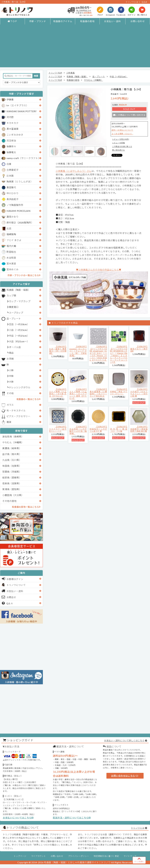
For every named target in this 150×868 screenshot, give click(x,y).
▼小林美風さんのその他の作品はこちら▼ (99, 270)
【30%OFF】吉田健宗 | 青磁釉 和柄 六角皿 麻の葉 (139, 429)
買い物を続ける (118, 150)
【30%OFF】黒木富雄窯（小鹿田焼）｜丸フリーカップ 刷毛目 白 (98, 393)
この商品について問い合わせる (129, 115)
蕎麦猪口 (14, 307)
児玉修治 (11, 140)
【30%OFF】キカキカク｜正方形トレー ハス (58, 429)
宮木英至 (11, 263)
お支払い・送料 (112, 21)
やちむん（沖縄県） (13, 442)
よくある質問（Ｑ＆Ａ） (122, 134)
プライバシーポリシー (78, 856)
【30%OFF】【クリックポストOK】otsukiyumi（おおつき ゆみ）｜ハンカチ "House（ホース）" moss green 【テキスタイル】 (98, 353)
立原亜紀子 (12, 170)
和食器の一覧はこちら (29, 399)
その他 (10, 393)
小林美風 (70, 73)
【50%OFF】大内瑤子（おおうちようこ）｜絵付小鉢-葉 (139, 393)
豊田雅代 (11, 187)
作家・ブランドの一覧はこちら (24, 275)
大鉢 (11, 382)
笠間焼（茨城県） (12, 472)
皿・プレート (14, 318)
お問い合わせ (138, 21)
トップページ (20, 856)
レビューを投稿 (118, 143)
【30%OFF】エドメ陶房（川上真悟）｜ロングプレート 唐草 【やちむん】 (78, 394)
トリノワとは (132, 2)
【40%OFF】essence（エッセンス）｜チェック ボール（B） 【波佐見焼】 (78, 351)
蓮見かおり (12, 217)
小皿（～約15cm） (19, 330)
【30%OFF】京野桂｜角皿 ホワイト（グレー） (119, 391)
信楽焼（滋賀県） (12, 483)
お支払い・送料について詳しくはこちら (124, 740)
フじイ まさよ (14, 240)
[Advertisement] (75, 47)
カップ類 (11, 295)
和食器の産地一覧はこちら (26, 507)
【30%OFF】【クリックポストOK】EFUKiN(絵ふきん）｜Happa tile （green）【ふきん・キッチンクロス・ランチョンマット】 (119, 354)
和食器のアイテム (63, 21)
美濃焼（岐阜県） (12, 448)
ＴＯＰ (12, 21)
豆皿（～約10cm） (19, 324)
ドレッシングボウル (20, 387)
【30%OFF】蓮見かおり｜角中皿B (139, 349)
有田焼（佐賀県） (12, 466)
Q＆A (144, 2)
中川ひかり (12, 193)
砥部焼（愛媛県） (12, 477)
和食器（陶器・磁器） (18, 290)
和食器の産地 (87, 21)
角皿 (11, 353)
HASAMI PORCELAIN (19, 211)
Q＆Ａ (7, 603)
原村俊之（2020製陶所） (20, 222)
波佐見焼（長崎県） (13, 436)
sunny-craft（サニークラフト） (23, 158)
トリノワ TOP (55, 73)
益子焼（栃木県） (12, 454)
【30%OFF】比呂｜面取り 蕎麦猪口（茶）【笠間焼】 (58, 350)
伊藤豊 (10, 99)
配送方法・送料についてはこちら (72, 818)
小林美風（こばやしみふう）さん (74, 171)
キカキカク (12, 123)
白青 (9, 164)
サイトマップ (130, 856)
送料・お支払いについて (122, 130)
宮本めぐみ (12, 269)
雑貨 (9, 422)
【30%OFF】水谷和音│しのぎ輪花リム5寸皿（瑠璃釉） (78, 430)
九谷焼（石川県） (12, 460)
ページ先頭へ (139, 860)
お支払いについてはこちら (18, 818)
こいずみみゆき (15, 135)
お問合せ (9, 597)
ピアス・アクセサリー (18, 416)
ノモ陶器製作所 (15, 205)
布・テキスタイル (16, 410)
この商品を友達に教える (122, 146)
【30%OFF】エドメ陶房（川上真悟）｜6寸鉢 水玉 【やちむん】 (58, 393)
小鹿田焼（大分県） (13, 495)
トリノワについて (16, 585)
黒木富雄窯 (12, 129)
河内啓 (10, 117)
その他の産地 (9, 501)
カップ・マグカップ (20, 301)
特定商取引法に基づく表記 (106, 856)
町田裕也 (11, 252)
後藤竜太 (11, 152)
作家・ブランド (38, 21)
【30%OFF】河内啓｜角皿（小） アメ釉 (119, 429)
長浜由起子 (12, 199)
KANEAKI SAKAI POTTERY (22, 111)
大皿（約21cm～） (19, 341)
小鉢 (11, 370)
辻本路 (10, 176)
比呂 (9, 228)
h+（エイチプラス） (17, 105)
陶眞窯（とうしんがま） (20, 181)
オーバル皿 (15, 347)
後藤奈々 (11, 146)
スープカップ (16, 313)
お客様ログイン (12, 579)
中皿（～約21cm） (19, 336)
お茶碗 (10, 359)
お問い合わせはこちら (125, 776)
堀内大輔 (11, 246)
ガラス (10, 405)
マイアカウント (38, 856)
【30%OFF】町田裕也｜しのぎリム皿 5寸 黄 (98, 429)
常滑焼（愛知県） (12, 489)
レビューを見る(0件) (121, 139)
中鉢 (11, 376)
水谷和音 (11, 258)
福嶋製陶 (11, 234)
